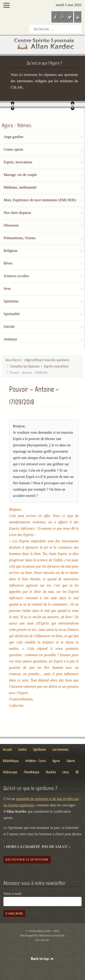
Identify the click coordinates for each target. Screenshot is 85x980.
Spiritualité (12, 314)
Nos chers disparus (17, 213)
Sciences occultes (16, 276)
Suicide (9, 326)
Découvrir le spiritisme (27, 860)
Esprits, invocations (18, 162)
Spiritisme (11, 301)
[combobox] (56, 29)
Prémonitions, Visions (20, 238)
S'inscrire (14, 913)
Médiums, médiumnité (20, 187)
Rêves (8, 263)
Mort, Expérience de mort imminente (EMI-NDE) (40, 200)
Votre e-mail (12, 894)
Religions (11, 251)
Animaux (10, 339)
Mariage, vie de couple (20, 175)
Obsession (11, 225)
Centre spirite (13, 149)
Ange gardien (13, 137)
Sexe (7, 289)
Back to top (43, 959)
